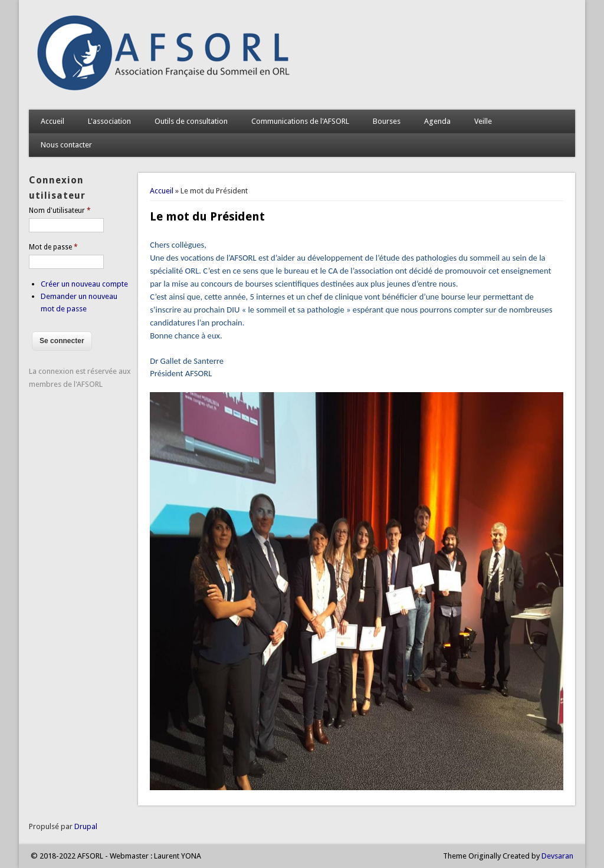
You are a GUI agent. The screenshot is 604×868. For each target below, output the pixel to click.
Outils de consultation (191, 121)
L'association (109, 121)
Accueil (52, 121)
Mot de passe (53, 247)
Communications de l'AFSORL (300, 121)
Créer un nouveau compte (84, 284)
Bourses (387, 121)
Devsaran (557, 856)
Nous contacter (66, 145)
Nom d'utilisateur (60, 211)
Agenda (437, 121)
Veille (483, 121)
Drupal (86, 826)
